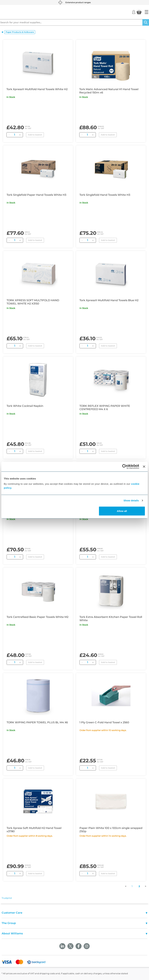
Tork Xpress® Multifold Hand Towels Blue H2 (109, 300)
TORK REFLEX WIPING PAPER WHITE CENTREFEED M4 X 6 (105, 408)
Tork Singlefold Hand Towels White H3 (105, 195)
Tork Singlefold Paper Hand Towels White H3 (36, 195)
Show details (131, 500)
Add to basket (35, 135)
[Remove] (9, 135)
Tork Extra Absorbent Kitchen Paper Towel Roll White (111, 619)
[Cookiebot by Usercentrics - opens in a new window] (125, 467)
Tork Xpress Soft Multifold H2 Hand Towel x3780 (34, 830)
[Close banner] (144, 467)
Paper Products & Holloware (20, 32)
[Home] (147, 12)
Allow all (122, 511)
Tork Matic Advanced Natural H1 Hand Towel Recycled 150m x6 (109, 91)
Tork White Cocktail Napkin (25, 406)
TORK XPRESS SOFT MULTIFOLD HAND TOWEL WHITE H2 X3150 (33, 302)
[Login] (134, 12)
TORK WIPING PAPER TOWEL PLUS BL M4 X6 (37, 722)
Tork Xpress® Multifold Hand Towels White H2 (37, 89)
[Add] (20, 135)
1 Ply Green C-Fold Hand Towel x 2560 (104, 722)
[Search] (146, 22)
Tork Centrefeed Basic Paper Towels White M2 (37, 617)
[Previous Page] (127, 886)
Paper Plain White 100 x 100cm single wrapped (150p (111, 830)
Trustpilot (7, 898)
